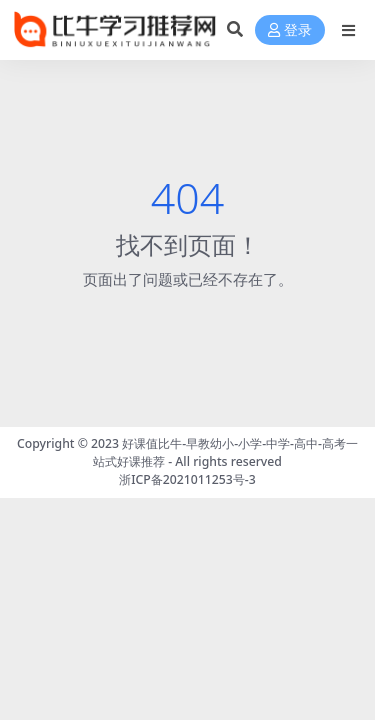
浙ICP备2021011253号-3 (187, 479)
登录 (290, 30)
